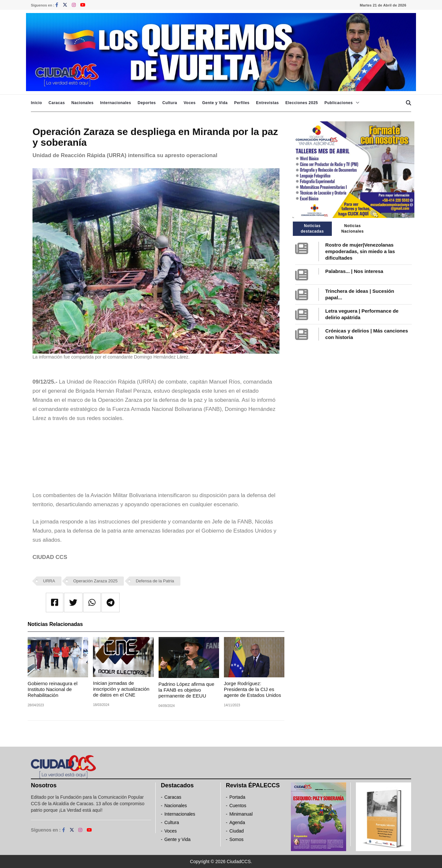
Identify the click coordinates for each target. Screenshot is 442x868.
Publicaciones (338, 103)
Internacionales (116, 103)
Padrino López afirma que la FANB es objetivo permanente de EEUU (187, 690)
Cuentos (238, 806)
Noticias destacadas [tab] (312, 229)
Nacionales (83, 103)
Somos (237, 839)
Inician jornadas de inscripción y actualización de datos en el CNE (121, 689)
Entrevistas (267, 103)
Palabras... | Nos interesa (354, 271)
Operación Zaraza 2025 (95, 581)
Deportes (147, 103)
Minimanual (241, 814)
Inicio (36, 103)
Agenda (237, 822)
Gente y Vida (215, 103)
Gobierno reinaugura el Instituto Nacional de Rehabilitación (52, 689)
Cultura (170, 103)
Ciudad (237, 831)
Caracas (57, 103)
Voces (190, 103)
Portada (237, 797)
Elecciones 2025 (302, 103)
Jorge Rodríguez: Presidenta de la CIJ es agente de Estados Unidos (253, 689)
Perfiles (242, 103)
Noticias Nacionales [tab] (352, 229)
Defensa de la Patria (155, 581)
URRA (49, 581)
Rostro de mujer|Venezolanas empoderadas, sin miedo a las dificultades (360, 251)
